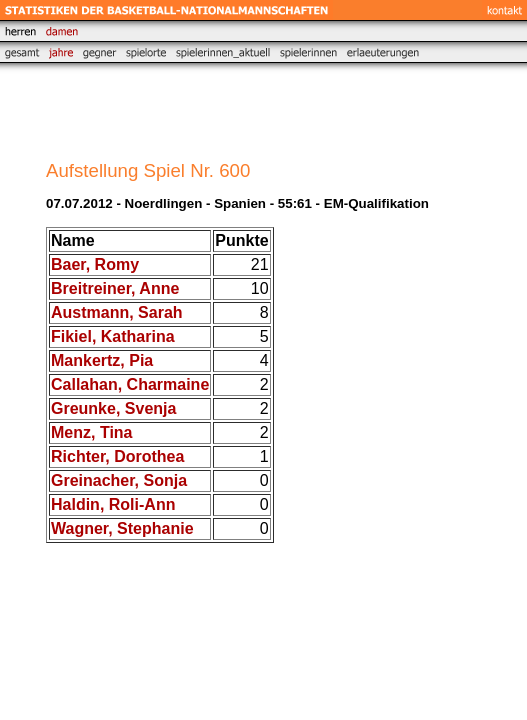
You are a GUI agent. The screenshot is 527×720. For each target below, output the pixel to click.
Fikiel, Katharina (113, 336)
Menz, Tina (92, 432)
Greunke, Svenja (113, 408)
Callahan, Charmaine (130, 384)
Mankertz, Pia (102, 360)
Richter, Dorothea (117, 456)
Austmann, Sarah (117, 312)
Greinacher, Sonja (119, 480)
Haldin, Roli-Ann (113, 504)
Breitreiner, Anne (115, 288)
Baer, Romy (95, 264)
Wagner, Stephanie (122, 528)
